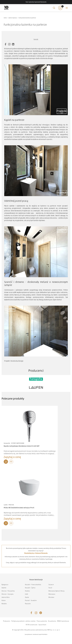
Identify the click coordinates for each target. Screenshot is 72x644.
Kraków (27, 591)
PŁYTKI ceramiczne (32, 625)
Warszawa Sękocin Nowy (56, 591)
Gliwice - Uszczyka (7, 594)
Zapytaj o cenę (12, 457)
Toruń (50, 588)
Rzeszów (28, 604)
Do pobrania (52, 621)
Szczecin (51, 585)
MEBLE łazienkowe (63, 621)
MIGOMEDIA (45, 635)
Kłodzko (4, 604)
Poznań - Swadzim (31, 601)
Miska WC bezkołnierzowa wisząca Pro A (19, 508)
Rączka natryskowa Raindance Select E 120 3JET (22, 446)
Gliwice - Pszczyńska (8, 591)
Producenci (7, 621)
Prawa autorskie (42, 621)
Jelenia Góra (6, 597)
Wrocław (51, 597)
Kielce (4, 601)
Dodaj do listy (6, 462)
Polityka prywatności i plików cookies (23, 621)
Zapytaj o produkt (11, 462)
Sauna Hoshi (42, 625)
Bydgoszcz (5, 585)
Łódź (26, 594)
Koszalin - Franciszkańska (33, 585)
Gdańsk (4, 588)
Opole (27, 597)
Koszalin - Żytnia (30, 588)
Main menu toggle (67, 8)
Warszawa (52, 594)
